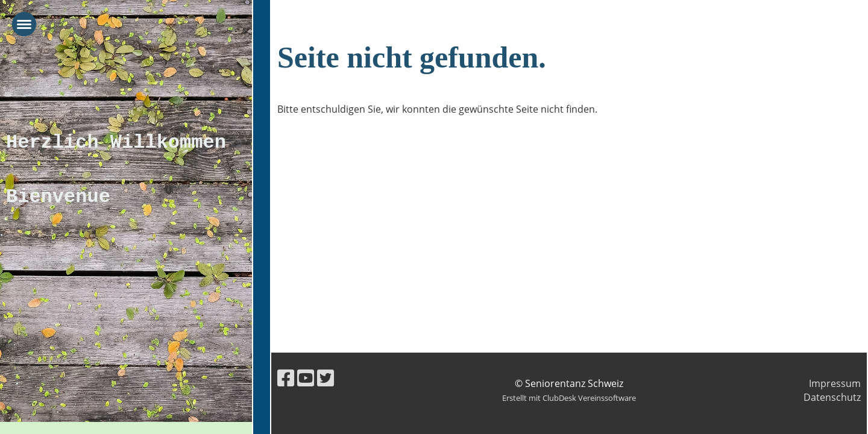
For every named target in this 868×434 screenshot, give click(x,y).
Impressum (835, 383)
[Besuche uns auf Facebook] (286, 378)
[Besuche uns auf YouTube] (306, 378)
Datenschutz (832, 397)
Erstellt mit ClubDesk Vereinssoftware (569, 398)
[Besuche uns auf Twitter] (325, 378)
